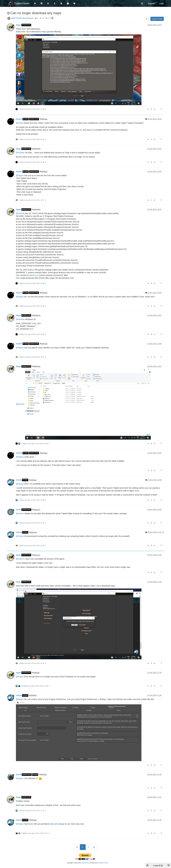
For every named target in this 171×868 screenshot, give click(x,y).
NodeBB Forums (103, 863)
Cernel (18, 510)
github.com (34, 275)
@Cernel (33, 533)
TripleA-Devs (85, 863)
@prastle (54, 824)
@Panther (36, 149)
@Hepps (44, 119)
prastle (19, 775)
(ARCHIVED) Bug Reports (22, 18)
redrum (19, 480)
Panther (19, 119)
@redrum (36, 510)
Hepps (18, 25)
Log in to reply (157, 19)
